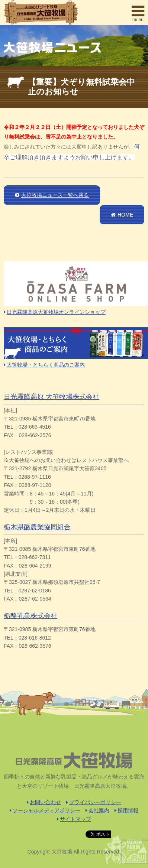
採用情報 (126, 810)
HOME (122, 215)
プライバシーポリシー (94, 802)
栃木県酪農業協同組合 (37, 527)
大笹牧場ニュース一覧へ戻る (52, 195)
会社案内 (97, 810)
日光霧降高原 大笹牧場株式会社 (52, 397)
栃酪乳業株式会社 (30, 616)
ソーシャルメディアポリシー (45, 810)
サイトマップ (74, 819)
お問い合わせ (44, 802)
